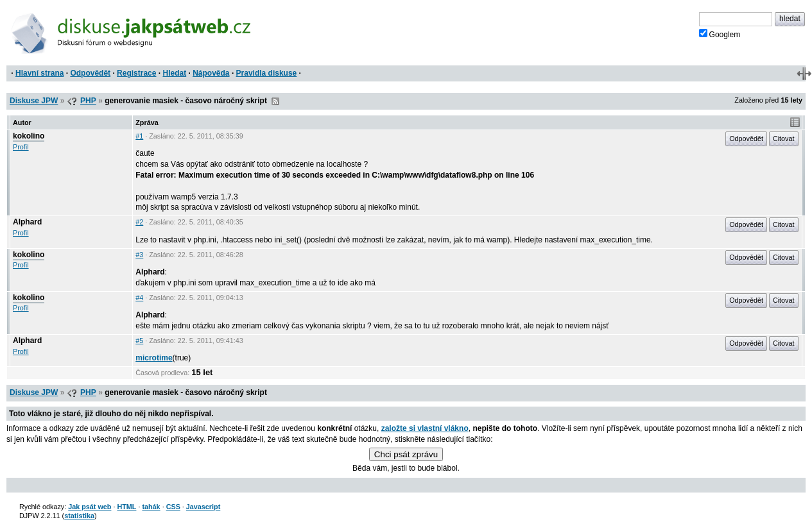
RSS (275, 101)
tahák (151, 507)
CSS (173, 507)
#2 (139, 222)
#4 (139, 298)
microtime (154, 358)
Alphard (27, 222)
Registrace (136, 73)
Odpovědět (90, 73)
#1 (139, 136)
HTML (126, 507)
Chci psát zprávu (406, 454)
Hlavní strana (39, 73)
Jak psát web (90, 507)
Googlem (720, 34)
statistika (79, 516)
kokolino (29, 136)
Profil (21, 147)
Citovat (784, 139)
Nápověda (211, 73)
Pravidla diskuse (267, 73)
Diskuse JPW (34, 101)
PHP (88, 101)
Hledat (174, 73)
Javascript (203, 507)
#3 (139, 255)
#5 (139, 341)
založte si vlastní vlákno (425, 428)
